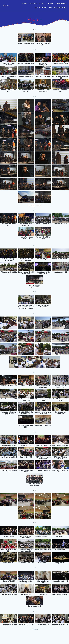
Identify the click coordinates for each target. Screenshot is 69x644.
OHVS (6, 6)
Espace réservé (41, 8)
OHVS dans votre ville (57, 8)
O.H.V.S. (42, 3)
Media (51, 3)
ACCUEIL (25, 3)
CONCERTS (33, 3)
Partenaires (61, 3)
